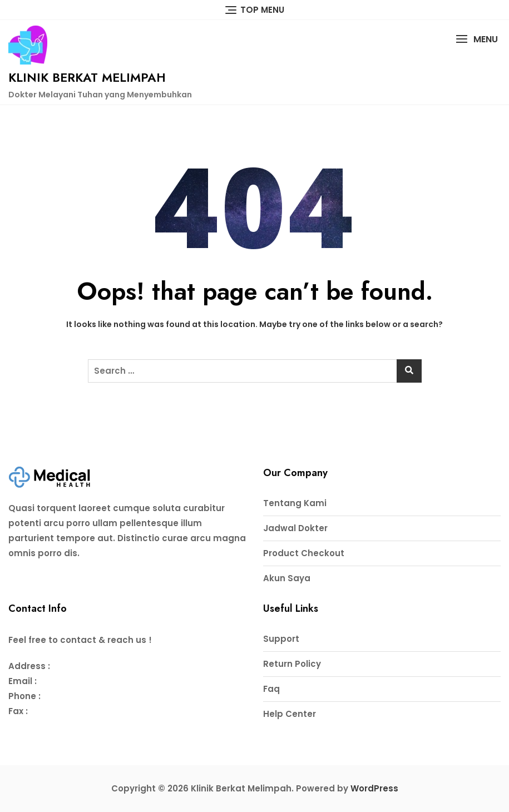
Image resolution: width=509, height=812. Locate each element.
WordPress (374, 788)
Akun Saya (287, 578)
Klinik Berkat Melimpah (87, 77)
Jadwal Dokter (295, 528)
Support (281, 639)
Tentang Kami (295, 503)
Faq (271, 689)
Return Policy (292, 664)
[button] (477, 39)
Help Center (290, 714)
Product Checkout (304, 553)
